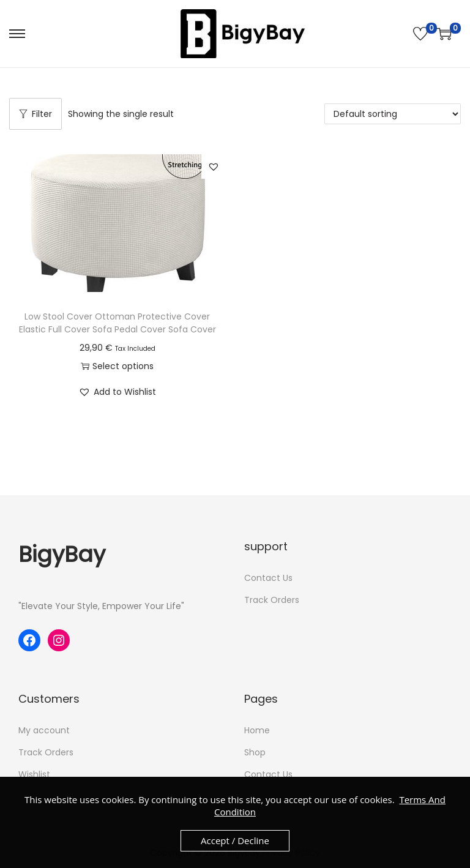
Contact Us (268, 578)
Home (257, 730)
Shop (255, 752)
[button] (214, 166)
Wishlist (34, 774)
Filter (35, 114)
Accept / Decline (235, 840)
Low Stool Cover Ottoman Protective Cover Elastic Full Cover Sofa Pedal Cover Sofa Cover (117, 323)
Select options (117, 366)
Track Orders (272, 600)
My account (44, 730)
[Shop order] (393, 114)
